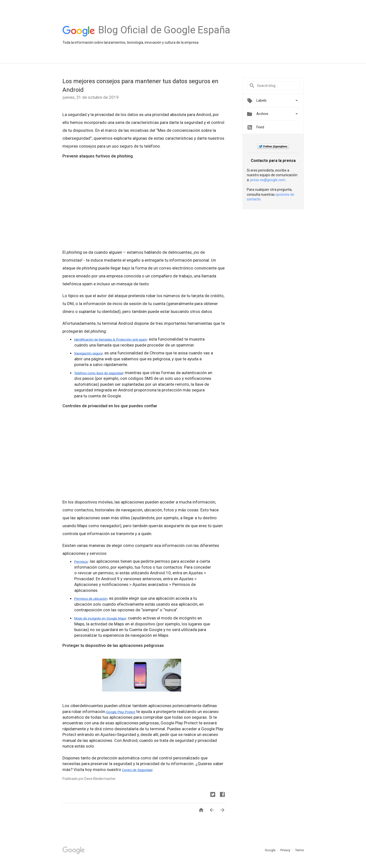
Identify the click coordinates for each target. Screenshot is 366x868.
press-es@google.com (268, 180)
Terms (299, 850)
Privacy (286, 850)
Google (270, 850)
